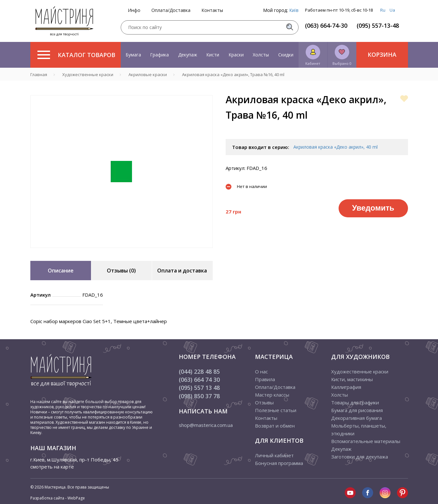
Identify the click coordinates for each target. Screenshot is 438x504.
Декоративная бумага (357, 418)
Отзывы (264, 402)
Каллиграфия (346, 387)
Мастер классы (272, 395)
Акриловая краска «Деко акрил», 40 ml (336, 147)
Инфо (134, 10)
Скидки (286, 55)
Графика (159, 55)
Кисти (213, 55)
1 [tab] (121, 252)
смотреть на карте (52, 467)
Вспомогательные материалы (366, 441)
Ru (383, 10)
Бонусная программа (279, 463)
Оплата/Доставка (171, 10)
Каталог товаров (76, 55)
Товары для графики (355, 402)
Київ (294, 10)
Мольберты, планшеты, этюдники (359, 430)
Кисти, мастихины (352, 379)
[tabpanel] (122, 172)
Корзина (382, 54)
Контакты (212, 10)
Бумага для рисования (357, 410)
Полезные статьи (276, 410)
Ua (392, 10)
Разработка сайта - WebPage (58, 498)
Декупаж (188, 55)
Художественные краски (360, 371)
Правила (265, 379)
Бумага (133, 55)
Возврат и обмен (275, 426)
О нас (261, 371)
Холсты (261, 55)
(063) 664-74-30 (326, 25)
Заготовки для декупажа (360, 457)
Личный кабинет (274, 455)
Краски (236, 55)
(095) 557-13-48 (378, 25)
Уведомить (373, 208)
